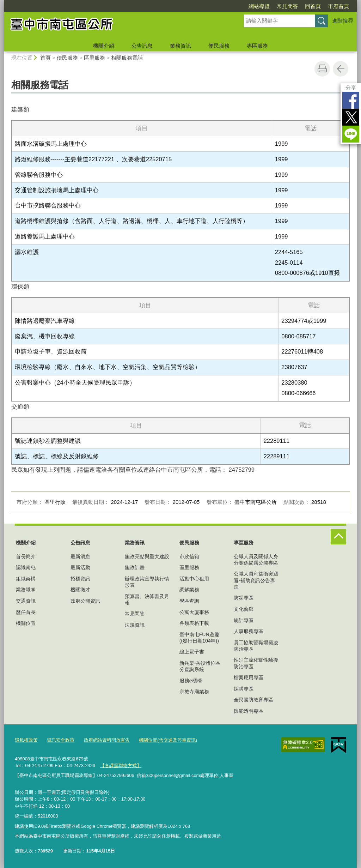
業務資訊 (180, 46)
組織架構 (26, 579)
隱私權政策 (26, 740)
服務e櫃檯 (191, 681)
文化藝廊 (244, 609)
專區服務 (257, 46)
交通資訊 (26, 601)
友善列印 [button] (322, 69)
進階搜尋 (343, 21)
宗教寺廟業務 (194, 692)
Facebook (351, 100)
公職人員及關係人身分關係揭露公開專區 (256, 560)
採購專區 (244, 689)
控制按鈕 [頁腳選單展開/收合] (338, 537)
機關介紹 (104, 46)
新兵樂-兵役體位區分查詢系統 (200, 666)
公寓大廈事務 (194, 612)
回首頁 (313, 6)
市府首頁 (338, 6)
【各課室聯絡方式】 (121, 765)
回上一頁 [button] (341, 69)
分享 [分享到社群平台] (351, 88)
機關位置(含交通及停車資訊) (168, 740)
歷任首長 (26, 612)
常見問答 (287, 6)
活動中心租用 (194, 579)
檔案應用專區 (249, 677)
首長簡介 (26, 556)
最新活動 (80, 567)
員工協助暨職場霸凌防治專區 (256, 646)
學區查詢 (189, 601)
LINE (351, 134)
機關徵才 (80, 590)
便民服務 (219, 46)
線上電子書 (192, 652)
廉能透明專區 (249, 711)
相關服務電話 (127, 58)
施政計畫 (135, 567)
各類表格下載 (194, 623)
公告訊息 (142, 46)
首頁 (45, 58)
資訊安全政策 (61, 740)
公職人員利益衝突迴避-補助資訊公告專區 (256, 580)
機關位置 (26, 623)
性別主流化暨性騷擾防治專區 (256, 663)
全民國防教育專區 (253, 700)
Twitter (351, 117)
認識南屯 (26, 567)
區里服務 (94, 58)
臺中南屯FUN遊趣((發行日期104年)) (199, 638)
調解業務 (189, 590)
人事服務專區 (249, 631)
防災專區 (244, 598)
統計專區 (244, 620)
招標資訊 (80, 579)
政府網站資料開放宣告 (107, 740)
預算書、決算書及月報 (147, 599)
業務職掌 (26, 590)
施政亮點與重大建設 (147, 556)
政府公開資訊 (85, 601)
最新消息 (80, 556)
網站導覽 (259, 6)
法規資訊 (135, 625)
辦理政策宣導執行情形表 (147, 582)
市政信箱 (189, 556)
